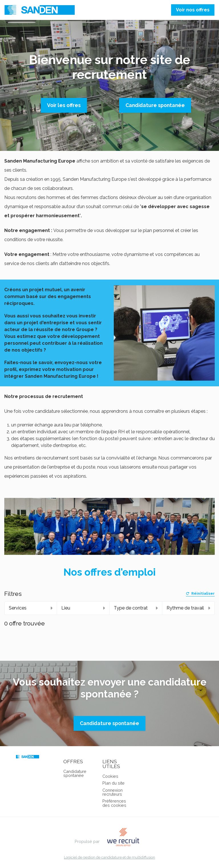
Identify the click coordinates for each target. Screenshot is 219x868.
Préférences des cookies (114, 803)
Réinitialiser (200, 594)
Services (31, 608)
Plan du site (113, 783)
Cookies (110, 776)
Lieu (83, 608)
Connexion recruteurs (112, 792)
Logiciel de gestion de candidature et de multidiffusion (109, 858)
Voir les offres (64, 105)
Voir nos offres (193, 10)
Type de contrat (136, 608)
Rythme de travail (188, 608)
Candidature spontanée (155, 105)
